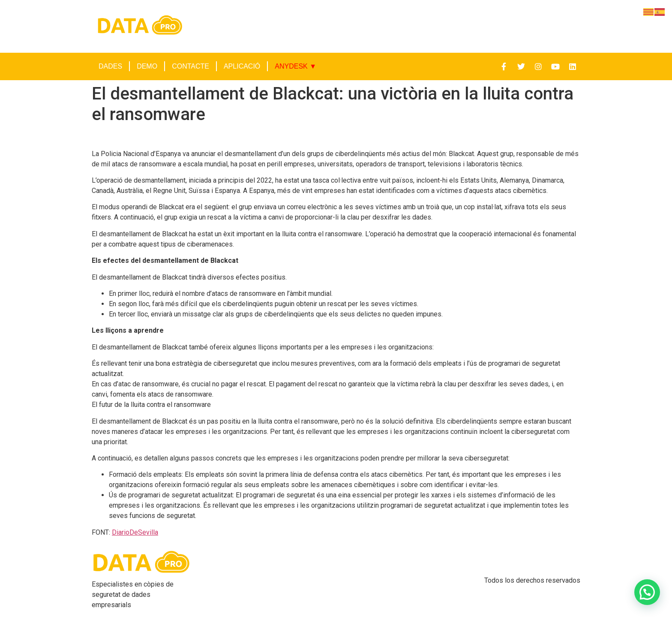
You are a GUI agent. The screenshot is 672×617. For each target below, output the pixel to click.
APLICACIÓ (242, 66)
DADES (110, 66)
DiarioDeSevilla (135, 532)
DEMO (147, 66)
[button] (647, 592)
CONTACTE (190, 66)
